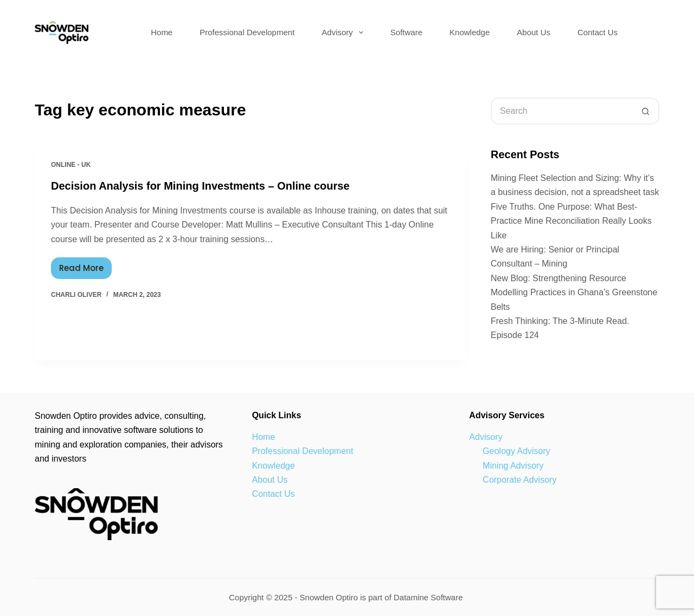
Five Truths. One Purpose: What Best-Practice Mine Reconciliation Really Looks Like (571, 221)
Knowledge (470, 32)
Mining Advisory (513, 466)
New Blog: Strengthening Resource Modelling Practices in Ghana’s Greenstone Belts (574, 293)
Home (162, 32)
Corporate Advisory (519, 480)
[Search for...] (561, 111)
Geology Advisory (516, 451)
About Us (534, 32)
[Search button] (646, 111)
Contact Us (597, 32)
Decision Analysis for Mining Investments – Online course (200, 186)
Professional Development (247, 32)
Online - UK (71, 165)
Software (406, 32)
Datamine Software (429, 597)
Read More (85, 265)
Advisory (345, 33)
